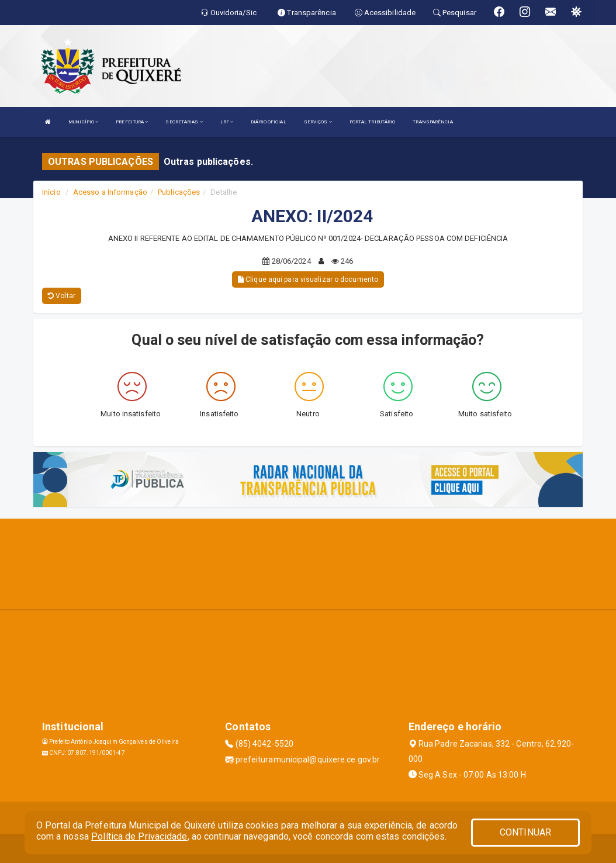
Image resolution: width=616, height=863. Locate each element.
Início (51, 192)
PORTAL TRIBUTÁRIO (373, 122)
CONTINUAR (525, 832)
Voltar (62, 296)
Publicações (179, 192)
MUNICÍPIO (83, 122)
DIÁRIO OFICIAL (268, 122)
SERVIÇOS (318, 122)
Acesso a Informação (110, 192)
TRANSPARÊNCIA (432, 122)
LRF (227, 122)
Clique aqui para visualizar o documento (308, 279)
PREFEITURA (132, 122)
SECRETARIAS (184, 122)
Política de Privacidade (139, 836)
